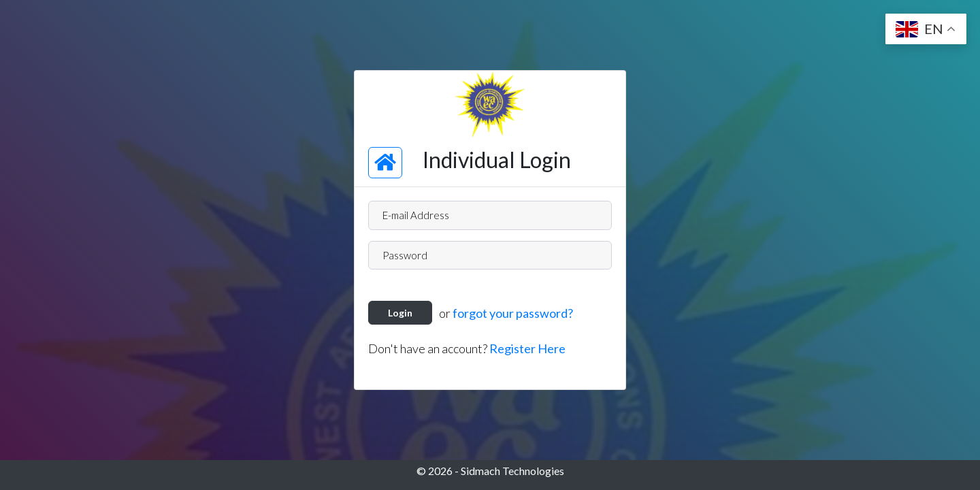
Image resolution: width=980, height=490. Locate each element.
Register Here (527, 348)
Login (400, 313)
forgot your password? (513, 313)
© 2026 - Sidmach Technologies (490, 471)
